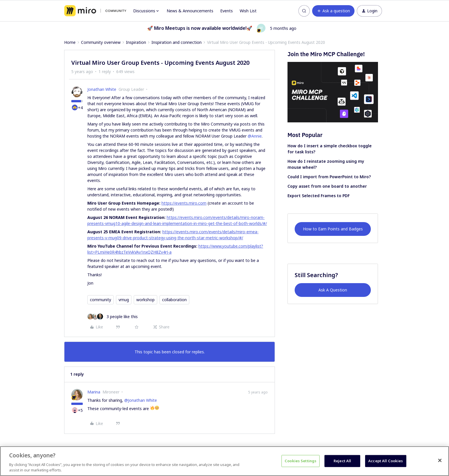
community (101, 300)
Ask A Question (333, 290)
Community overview (101, 42)
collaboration (174, 300)
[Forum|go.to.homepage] (95, 11)
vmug (124, 300)
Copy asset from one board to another (327, 186)
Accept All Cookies (386, 461)
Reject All (342, 461)
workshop (145, 300)
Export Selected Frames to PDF (319, 196)
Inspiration (136, 42)
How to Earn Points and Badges (333, 229)
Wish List (248, 11)
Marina (94, 392)
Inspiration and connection (177, 42)
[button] (333, 11)
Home (70, 42)
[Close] (440, 461)
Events (227, 11)
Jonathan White (102, 89)
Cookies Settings (301, 461)
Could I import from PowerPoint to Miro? (329, 177)
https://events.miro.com (184, 203)
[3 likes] (113, 317)
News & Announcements (190, 11)
